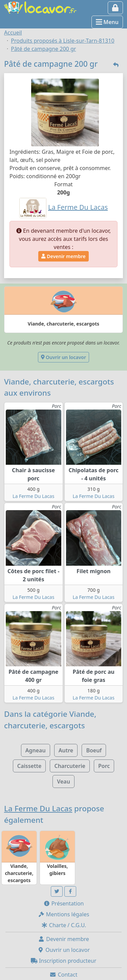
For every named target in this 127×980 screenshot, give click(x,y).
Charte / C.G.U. (64, 925)
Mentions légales (64, 914)
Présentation (64, 903)
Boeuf (94, 750)
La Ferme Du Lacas (33, 496)
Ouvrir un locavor (63, 357)
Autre (66, 750)
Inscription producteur (64, 961)
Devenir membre (63, 256)
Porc (104, 766)
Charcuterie (70, 766)
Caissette (29, 766)
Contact (63, 975)
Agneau (36, 750)
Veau (63, 781)
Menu (107, 22)
